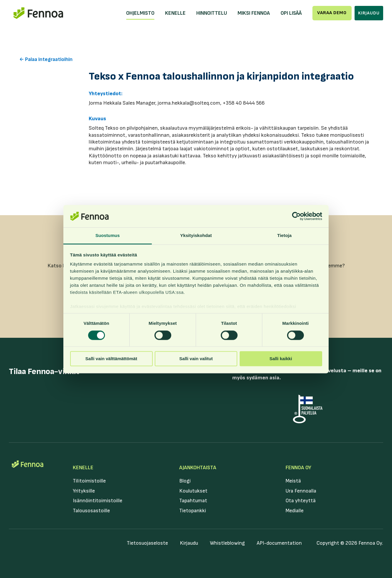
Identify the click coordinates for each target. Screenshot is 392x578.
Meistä (293, 481)
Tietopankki (193, 511)
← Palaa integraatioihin (46, 59)
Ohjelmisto (140, 13)
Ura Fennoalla (301, 491)
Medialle (295, 511)
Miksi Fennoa (254, 13)
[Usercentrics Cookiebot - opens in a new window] (296, 216)
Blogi (185, 481)
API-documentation (279, 543)
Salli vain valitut (196, 359)
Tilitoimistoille (89, 481)
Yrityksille (84, 491)
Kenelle (175, 13)
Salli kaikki (281, 359)
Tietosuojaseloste (147, 543)
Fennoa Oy (298, 468)
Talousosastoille (91, 511)
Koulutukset (193, 491)
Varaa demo (332, 13)
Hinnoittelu (212, 13)
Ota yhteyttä (301, 501)
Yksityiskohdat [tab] (196, 236)
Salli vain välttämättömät (111, 359)
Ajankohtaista (198, 468)
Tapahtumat (193, 501)
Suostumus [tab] (108, 236)
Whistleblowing (227, 543)
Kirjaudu (369, 13)
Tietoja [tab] (285, 236)
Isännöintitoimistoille (98, 501)
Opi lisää (291, 13)
